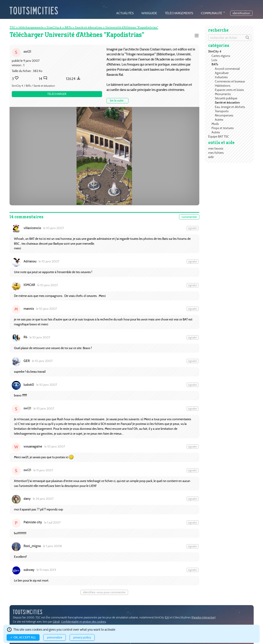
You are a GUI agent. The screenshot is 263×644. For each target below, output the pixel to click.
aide (211, 157)
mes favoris (216, 148)
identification (241, 13)
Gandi (56, 622)
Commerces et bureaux (230, 81)
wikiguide (149, 13)
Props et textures (223, 128)
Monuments (223, 94)
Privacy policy (82, 637)
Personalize (55, 637)
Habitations (223, 86)
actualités (125, 13)
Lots (214, 60)
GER (27, 361)
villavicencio (32, 228)
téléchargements (179, 13)
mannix (29, 309)
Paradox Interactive (203, 617)
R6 (25, 337)
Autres (219, 120)
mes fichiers (216, 153)
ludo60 (29, 385)
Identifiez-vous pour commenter (104, 592)
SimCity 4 (215, 51)
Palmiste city (33, 522)
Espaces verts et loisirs (229, 90)
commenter (189, 217)
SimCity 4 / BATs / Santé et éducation (33, 86)
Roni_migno (32, 546)
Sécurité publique (226, 98)
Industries (221, 77)
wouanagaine (33, 446)
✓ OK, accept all (23, 637)
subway (29, 570)
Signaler (193, 228)
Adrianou (30, 261)
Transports (222, 111)
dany (27, 499)
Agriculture (222, 73)
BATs (215, 64)
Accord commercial (227, 69)
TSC (12, 27)
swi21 (27, 51)
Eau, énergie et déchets (230, 107)
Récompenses (224, 115)
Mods (215, 124)
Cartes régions (221, 56)
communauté (212, 13)
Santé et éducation (227, 103)
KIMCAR (29, 285)
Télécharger (57, 94)
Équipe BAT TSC (219, 136)
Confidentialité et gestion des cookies (83, 622)
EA (167, 617)
